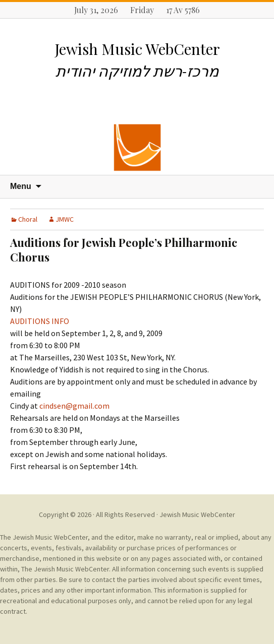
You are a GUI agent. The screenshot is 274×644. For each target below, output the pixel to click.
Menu (21, 186)
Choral (28, 219)
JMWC (65, 219)
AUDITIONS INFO (40, 321)
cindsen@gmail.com (74, 406)
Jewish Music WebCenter (197, 514)
